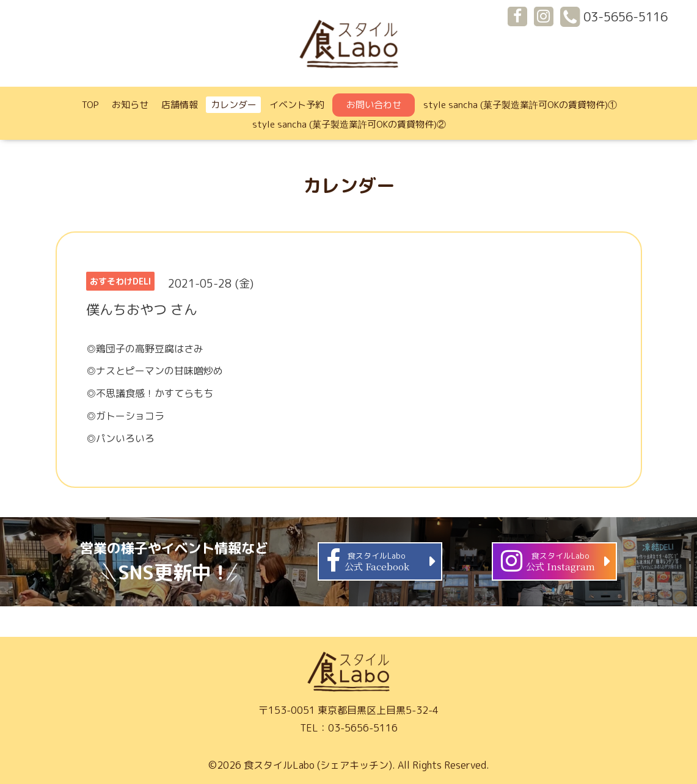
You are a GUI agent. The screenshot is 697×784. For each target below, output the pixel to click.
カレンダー (234, 105)
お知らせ (130, 105)
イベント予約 (297, 105)
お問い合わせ (374, 105)
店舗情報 (180, 105)
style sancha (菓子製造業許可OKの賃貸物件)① (520, 105)
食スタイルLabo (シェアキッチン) (318, 765)
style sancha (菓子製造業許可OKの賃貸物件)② (349, 124)
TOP (90, 105)
